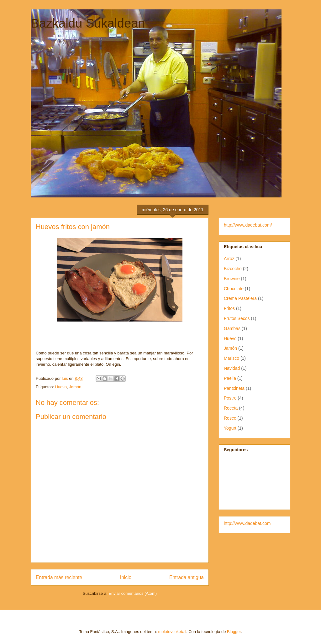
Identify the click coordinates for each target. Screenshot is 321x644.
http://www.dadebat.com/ (248, 225)
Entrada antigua (187, 577)
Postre (230, 398)
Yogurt (230, 428)
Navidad (232, 368)
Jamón (75, 387)
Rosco (230, 418)
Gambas (232, 328)
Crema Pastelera (240, 298)
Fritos (229, 308)
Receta (231, 408)
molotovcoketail (172, 632)
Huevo (61, 387)
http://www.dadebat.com (247, 523)
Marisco (232, 358)
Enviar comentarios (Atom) (133, 593)
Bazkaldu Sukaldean (88, 23)
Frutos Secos (237, 318)
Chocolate (234, 289)
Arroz (229, 259)
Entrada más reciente (59, 577)
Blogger (234, 632)
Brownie (232, 279)
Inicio (126, 577)
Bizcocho (233, 269)
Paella (230, 378)
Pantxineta (234, 388)
